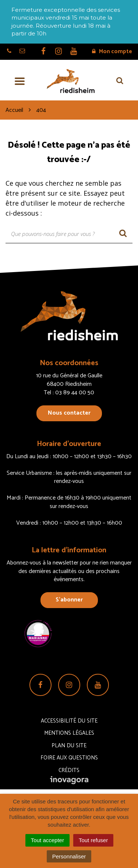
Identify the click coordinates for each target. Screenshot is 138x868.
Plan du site (69, 746)
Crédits (69, 770)
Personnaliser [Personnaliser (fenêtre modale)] (69, 856)
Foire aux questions (69, 758)
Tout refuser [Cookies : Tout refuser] (93, 840)
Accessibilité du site (69, 721)
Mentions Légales (69, 733)
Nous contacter (69, 413)
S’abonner (69, 600)
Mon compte (112, 52)
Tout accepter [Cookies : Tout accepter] (47, 840)
